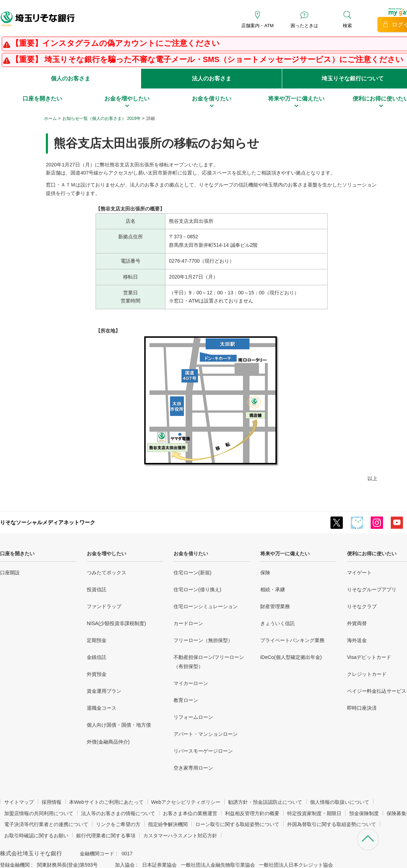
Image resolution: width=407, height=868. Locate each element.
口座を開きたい (17, 554)
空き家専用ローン (193, 768)
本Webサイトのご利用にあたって (106, 802)
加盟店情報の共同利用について (39, 813)
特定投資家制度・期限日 (314, 813)
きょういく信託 (278, 623)
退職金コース (102, 708)
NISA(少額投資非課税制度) (116, 623)
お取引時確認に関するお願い (36, 836)
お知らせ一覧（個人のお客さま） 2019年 (102, 118)
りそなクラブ (362, 606)
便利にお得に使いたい (372, 554)
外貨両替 (357, 623)
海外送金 (357, 640)
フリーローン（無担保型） (203, 640)
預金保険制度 (364, 813)
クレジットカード (367, 674)
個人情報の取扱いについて (340, 802)
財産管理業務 (275, 606)
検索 (347, 26)
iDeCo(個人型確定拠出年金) (291, 657)
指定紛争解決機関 (168, 824)
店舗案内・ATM (257, 26)
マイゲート (359, 573)
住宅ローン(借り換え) (197, 589)
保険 (265, 573)
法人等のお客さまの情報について (118, 813)
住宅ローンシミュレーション (206, 606)
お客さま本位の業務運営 (190, 813)
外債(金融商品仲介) (108, 742)
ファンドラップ (104, 606)
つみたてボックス (107, 573)
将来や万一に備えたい (285, 554)
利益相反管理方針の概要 (252, 813)
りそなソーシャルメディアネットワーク (48, 522)
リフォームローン (193, 717)
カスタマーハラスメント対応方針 (180, 836)
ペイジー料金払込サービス (377, 691)
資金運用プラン (104, 691)
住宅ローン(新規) (192, 573)
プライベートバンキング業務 (292, 640)
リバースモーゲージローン (203, 751)
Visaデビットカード (369, 657)
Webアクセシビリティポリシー (186, 802)
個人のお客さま (71, 78)
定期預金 (97, 640)
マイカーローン (191, 683)
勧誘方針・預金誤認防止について (265, 802)
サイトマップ (19, 802)
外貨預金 (97, 674)
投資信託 (97, 589)
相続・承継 (273, 589)
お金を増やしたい (107, 554)
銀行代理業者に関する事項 (106, 836)
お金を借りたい (191, 554)
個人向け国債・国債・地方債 (119, 725)
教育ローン (186, 700)
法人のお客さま (212, 78)
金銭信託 (97, 657)
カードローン (188, 623)
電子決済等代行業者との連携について (46, 824)
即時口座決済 (362, 708)
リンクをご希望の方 (118, 824)
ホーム (50, 118)
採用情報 (51, 802)
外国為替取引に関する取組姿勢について (332, 824)
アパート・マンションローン (206, 734)
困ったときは (304, 26)
